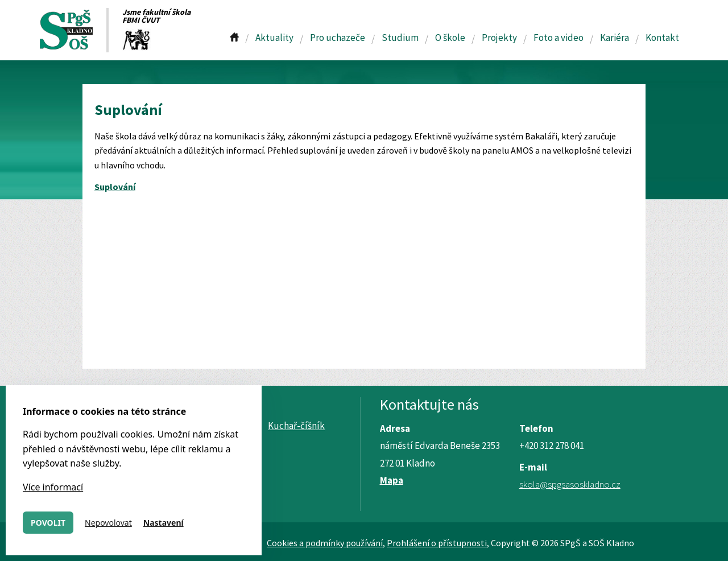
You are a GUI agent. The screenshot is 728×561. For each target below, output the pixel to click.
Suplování (115, 187)
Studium (400, 38)
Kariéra (615, 38)
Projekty (499, 38)
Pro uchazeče (338, 38)
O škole (450, 38)
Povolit (48, 523)
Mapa (392, 480)
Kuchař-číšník (296, 426)
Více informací (53, 487)
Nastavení (164, 523)
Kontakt (662, 38)
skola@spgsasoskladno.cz (570, 484)
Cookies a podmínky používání (325, 543)
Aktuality (274, 38)
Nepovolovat (108, 523)
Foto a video (559, 38)
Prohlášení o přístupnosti (437, 543)
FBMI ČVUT (141, 20)
